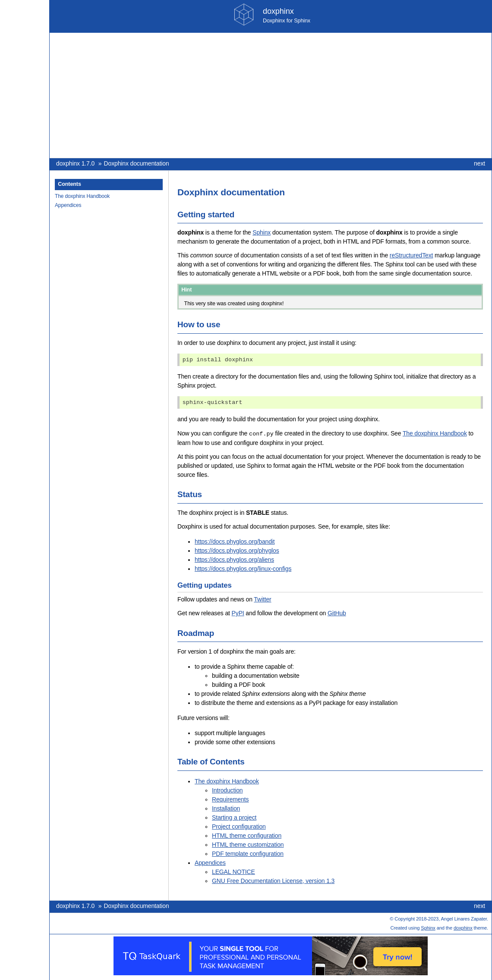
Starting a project (234, 817)
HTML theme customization (248, 844)
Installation (226, 808)
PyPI (238, 613)
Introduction (227, 790)
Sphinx (262, 232)
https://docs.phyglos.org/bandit (235, 541)
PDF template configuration (248, 853)
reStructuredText (411, 255)
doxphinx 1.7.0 (75, 163)
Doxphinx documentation (137, 163)
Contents (69, 184)
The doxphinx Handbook (82, 196)
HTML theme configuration (247, 835)
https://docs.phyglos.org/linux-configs (243, 568)
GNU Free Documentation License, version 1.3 (273, 880)
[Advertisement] (271, 95)
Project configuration (239, 826)
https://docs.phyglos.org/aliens (234, 559)
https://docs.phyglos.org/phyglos (237, 550)
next (479, 163)
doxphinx (463, 927)
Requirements (230, 799)
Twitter (262, 599)
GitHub (337, 613)
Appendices (68, 205)
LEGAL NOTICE (233, 871)
